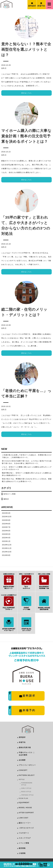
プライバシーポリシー (27, 765)
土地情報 (22, 853)
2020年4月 (6, 538)
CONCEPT (23, 770)
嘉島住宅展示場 (25, 748)
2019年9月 (6, 555)
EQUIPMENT (24, 803)
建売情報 (22, 848)
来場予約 (22, 742)
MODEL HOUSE (25, 808)
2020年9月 (6, 520)
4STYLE (22, 780)
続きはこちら (26, 93)
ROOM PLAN (23, 798)
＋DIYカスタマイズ (26, 828)
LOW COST (24, 818)
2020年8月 (6, 524)
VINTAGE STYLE (27, 795)
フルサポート (24, 833)
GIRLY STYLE (26, 788)
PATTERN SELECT (27, 775)
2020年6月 (6, 531)
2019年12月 (7, 545)
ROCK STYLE (26, 792)
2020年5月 (6, 534)
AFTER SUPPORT (26, 813)
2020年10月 (7, 517)
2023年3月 (6, 513)
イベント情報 (24, 843)
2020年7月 (6, 527)
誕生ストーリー (25, 823)
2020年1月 (6, 541)
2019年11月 (7, 548)
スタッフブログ (25, 838)
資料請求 (22, 737)
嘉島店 (4, 68)
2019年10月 (7, 552)
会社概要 (22, 760)
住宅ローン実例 (10, 494)
